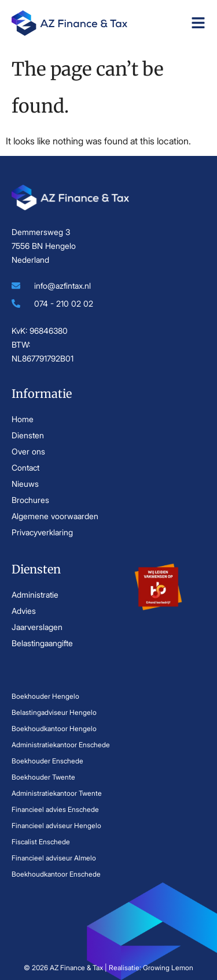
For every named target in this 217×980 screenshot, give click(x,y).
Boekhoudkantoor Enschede (56, 874)
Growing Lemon (168, 968)
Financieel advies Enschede (55, 809)
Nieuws (25, 484)
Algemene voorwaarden (55, 516)
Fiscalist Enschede (41, 842)
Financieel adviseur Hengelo (56, 826)
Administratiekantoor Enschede (61, 745)
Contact (25, 467)
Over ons (28, 451)
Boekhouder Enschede (47, 761)
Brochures (30, 500)
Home (23, 419)
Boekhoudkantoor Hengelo (54, 729)
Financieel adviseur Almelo (54, 858)
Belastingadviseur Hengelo (54, 712)
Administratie (35, 595)
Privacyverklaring (42, 532)
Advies (24, 611)
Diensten (28, 435)
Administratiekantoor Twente (57, 793)
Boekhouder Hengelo (45, 696)
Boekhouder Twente (43, 777)
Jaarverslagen (37, 627)
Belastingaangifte (42, 643)
